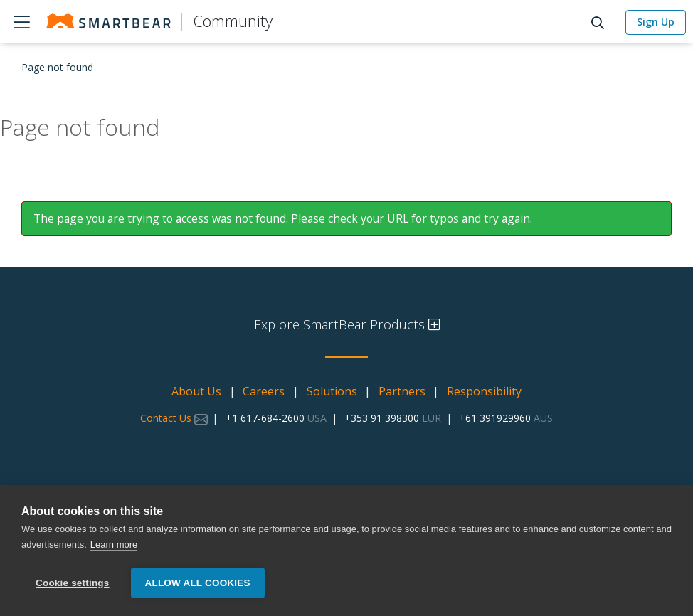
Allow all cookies (198, 583)
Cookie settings (73, 583)
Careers (264, 391)
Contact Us (174, 418)
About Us (196, 391)
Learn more (114, 545)
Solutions (332, 391)
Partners (402, 391)
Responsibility (484, 391)
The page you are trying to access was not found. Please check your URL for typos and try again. (283, 218)
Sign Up (656, 22)
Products (21, 21)
